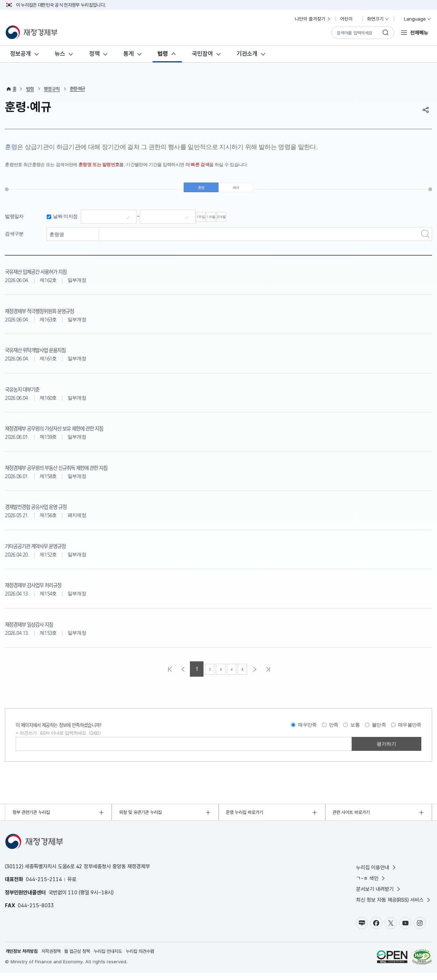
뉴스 (60, 54)
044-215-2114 (44, 884)
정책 (94, 54)
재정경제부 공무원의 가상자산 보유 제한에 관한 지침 (77, 432)
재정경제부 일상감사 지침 (40, 628)
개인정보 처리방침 (23, 958)
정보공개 (21, 54)
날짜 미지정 (65, 221)
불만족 (379, 729)
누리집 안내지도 (116, 958)
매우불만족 (410, 729)
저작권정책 (55, 958)
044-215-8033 (36, 911)
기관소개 (247, 54)
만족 (334, 729)
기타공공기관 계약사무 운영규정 (49, 550)
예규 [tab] (236, 190)
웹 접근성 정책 (83, 958)
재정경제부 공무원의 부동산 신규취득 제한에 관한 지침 (80, 471)
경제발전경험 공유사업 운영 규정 (50, 510)
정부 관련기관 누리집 (33, 817)
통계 (129, 54)
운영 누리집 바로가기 (246, 817)
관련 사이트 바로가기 (353, 817)
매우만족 (307, 729)
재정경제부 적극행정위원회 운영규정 (55, 314)
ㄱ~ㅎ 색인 (371, 884)
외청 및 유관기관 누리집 (143, 817)
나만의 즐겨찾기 (313, 19)
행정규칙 (52, 89)
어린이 (349, 19)
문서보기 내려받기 (379, 895)
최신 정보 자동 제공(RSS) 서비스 (394, 906)
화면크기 (378, 19)
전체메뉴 (419, 32)
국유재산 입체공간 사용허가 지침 (50, 275)
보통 (355, 729)
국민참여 (202, 54)
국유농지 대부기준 (30, 393)
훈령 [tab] (201, 190)
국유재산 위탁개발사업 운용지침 (49, 353)
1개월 (239, 221)
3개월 (267, 221)
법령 (163, 54)
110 (73, 898)
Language (415, 19)
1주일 (210, 221)
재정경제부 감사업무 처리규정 (46, 589)
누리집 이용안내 (377, 873)
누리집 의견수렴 (150, 958)
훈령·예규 (79, 89)
